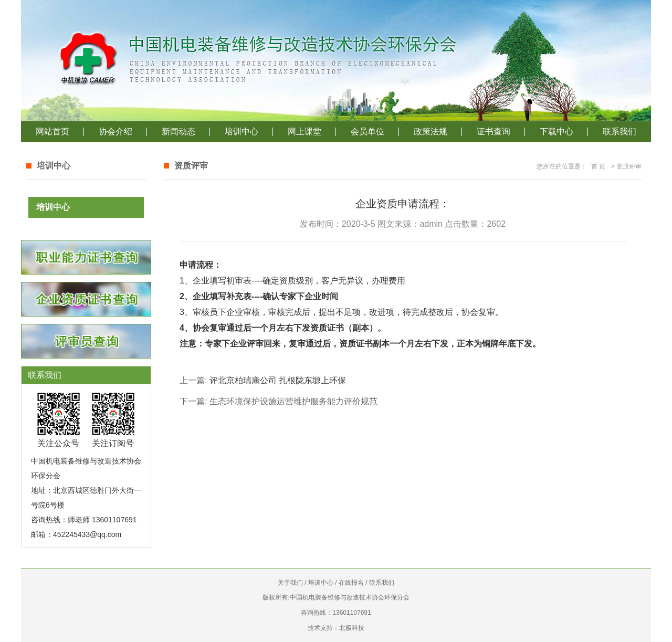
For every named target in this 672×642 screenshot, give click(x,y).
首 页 (598, 166)
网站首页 (52, 131)
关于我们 (290, 583)
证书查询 (493, 131)
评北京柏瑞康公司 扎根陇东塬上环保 (278, 380)
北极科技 (352, 628)
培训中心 (241, 131)
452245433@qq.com (87, 534)
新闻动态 (178, 131)
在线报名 (351, 583)
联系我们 (619, 131)
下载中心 (556, 131)
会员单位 (367, 131)
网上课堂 (304, 131)
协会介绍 (115, 131)
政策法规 (430, 131)
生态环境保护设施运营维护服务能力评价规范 (293, 401)
